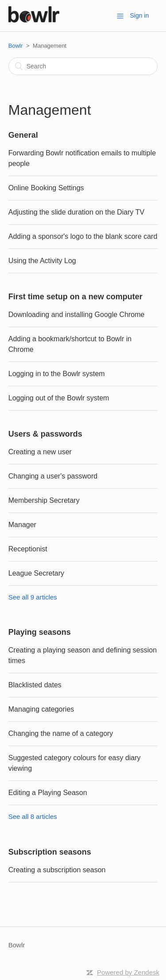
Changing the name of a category (61, 733)
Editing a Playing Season (48, 793)
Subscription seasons (50, 852)
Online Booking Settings (46, 188)
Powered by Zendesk (128, 972)
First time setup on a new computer (75, 297)
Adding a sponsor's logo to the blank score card (83, 236)
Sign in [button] (139, 15)
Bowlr (16, 46)
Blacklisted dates (35, 685)
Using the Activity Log (42, 261)
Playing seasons (40, 632)
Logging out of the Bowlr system (59, 398)
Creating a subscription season (57, 870)
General (23, 135)
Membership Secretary (44, 500)
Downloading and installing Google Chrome (77, 315)
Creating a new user (40, 452)
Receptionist (28, 549)
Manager (22, 525)
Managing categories (41, 709)
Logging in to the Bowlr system (57, 374)
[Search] (83, 66)
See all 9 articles (33, 597)
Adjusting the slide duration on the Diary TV (76, 212)
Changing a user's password (53, 476)
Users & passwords (45, 434)
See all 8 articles (33, 816)
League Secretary (36, 573)
